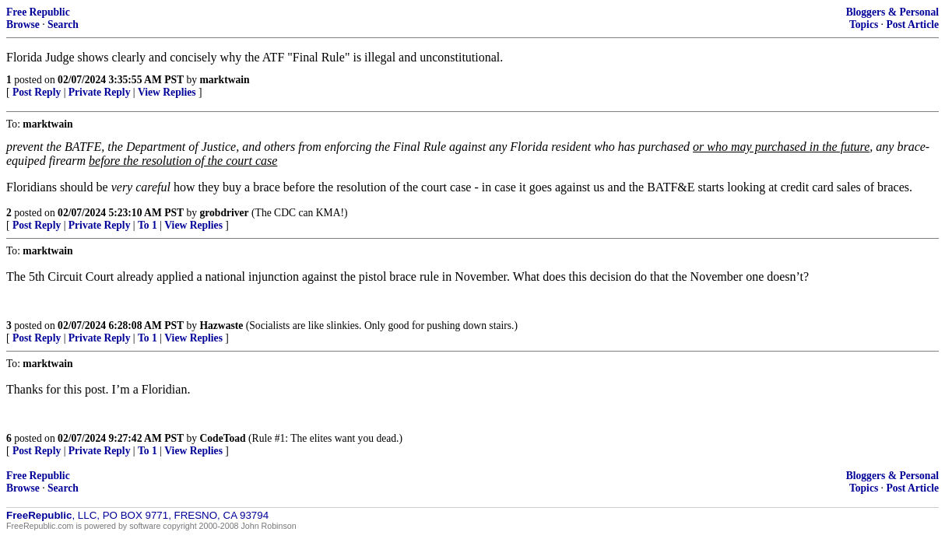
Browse (23, 24)
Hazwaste (221, 325)
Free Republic (38, 12)
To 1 (148, 225)
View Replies (167, 92)
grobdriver (224, 213)
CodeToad (222, 438)
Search (63, 24)
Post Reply (37, 92)
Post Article (912, 24)
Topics (864, 24)
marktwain (224, 80)
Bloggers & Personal (892, 12)
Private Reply (100, 92)
